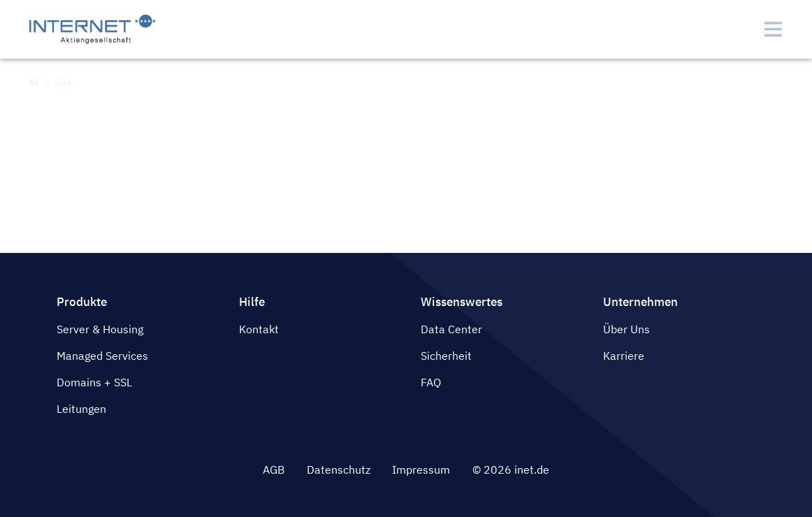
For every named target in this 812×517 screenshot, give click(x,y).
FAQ (431, 382)
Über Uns (626, 329)
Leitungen (81, 409)
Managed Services (102, 356)
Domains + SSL (94, 382)
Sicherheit (446, 356)
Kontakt (259, 329)
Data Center (451, 329)
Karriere (624, 356)
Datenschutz (339, 469)
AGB (274, 469)
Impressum (421, 469)
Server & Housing (100, 329)
